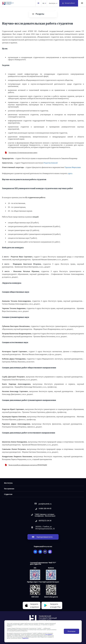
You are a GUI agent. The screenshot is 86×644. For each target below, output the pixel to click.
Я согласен (71, 631)
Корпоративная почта (42, 537)
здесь (70, 173)
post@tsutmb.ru (43, 504)
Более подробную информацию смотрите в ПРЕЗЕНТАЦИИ (28, 465)
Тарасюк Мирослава (73, 167)
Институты (53, 3)
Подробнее (25, 638)
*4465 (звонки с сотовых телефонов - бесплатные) (43, 515)
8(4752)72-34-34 (43, 521)
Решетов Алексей (51, 163)
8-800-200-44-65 (43, 509)
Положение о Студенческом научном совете (23, 153)
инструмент (49, 634)
